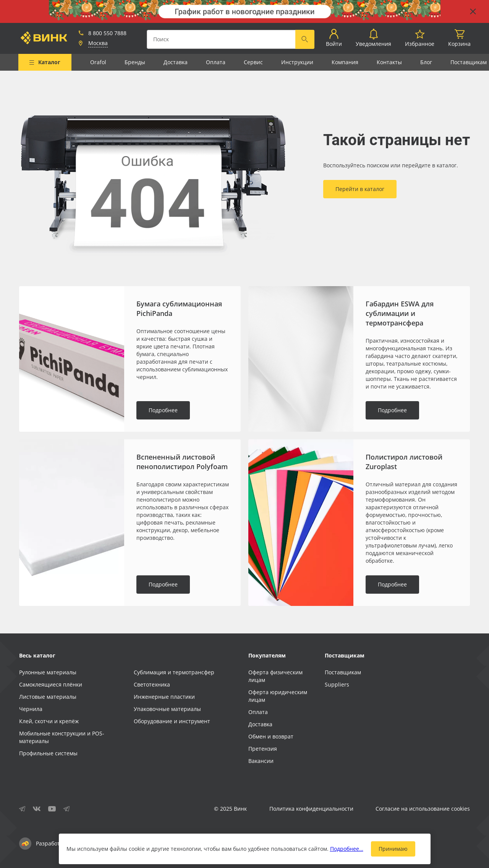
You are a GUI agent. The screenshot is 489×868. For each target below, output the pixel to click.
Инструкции (297, 62)
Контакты (389, 62)
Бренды (135, 62)
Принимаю (393, 849)
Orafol (98, 62)
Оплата (216, 62)
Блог (426, 62)
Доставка (176, 62)
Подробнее (163, 410)
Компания (345, 62)
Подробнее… (347, 849)
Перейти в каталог (360, 189)
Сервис (253, 62)
